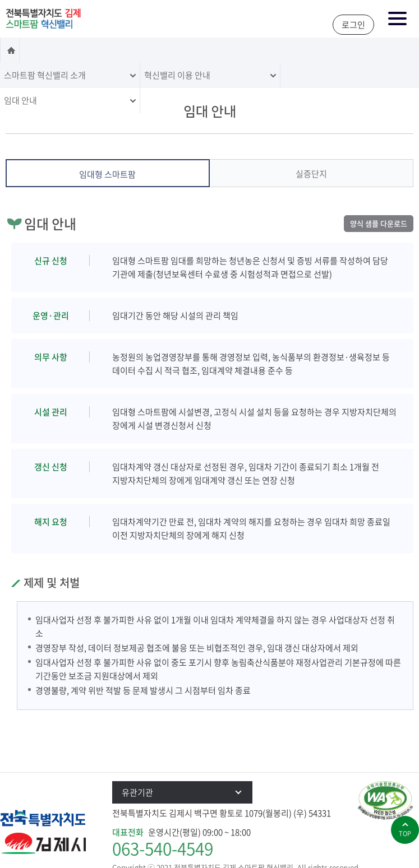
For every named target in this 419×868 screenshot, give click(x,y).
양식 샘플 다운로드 (379, 223)
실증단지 (311, 174)
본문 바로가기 (0, 1)
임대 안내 (20, 100)
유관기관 (187, 792)
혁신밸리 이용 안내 (177, 75)
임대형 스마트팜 (107, 174)
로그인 (353, 25)
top (405, 834)
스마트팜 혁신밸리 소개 (45, 75)
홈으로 (10, 50)
